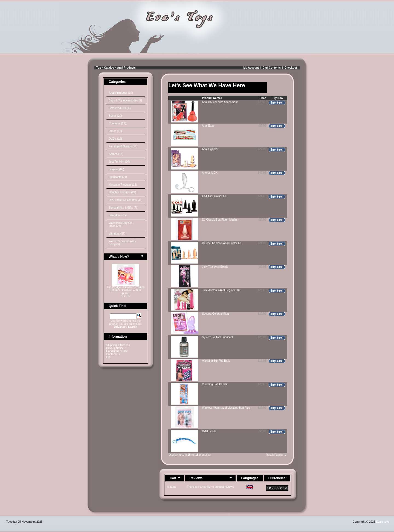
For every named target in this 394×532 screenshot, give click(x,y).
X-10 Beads (209, 431)
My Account (251, 68)
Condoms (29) (117, 123)
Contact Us (113, 354)
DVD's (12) (115, 139)
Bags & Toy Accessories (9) (125, 100)
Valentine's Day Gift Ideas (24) (121, 224)
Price (263, 98)
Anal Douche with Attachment (220, 102)
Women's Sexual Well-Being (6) (122, 243)
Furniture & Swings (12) (123, 146)
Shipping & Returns (118, 345)
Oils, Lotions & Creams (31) (125, 200)
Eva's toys (383, 522)
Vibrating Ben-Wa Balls (216, 361)
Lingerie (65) (116, 169)
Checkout (291, 68)
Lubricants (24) (118, 177)
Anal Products (126, 68)
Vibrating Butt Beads (215, 384)
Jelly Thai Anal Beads (215, 267)
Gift (108, 357)
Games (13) (116, 154)
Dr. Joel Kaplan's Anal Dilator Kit (222, 243)
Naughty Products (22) (122, 192)
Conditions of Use (117, 351)
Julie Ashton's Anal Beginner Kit (221, 290)
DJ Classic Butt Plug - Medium (221, 220)
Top (99, 68)
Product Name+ (212, 98)
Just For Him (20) (119, 162)
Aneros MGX (210, 173)
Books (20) (115, 116)
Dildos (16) (115, 131)
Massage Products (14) (123, 185)
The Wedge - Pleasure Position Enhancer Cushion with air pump (126, 290)
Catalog (109, 68)
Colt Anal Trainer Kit (214, 196)
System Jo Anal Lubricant (218, 337)
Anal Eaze (208, 126)
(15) (121, 93)
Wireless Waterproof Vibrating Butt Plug (226, 408)
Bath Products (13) (120, 108)
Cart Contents (272, 68)
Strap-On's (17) (118, 215)
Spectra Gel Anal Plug (216, 314)
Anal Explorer (210, 149)
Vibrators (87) (117, 234)
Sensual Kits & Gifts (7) (123, 208)
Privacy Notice (115, 348)
